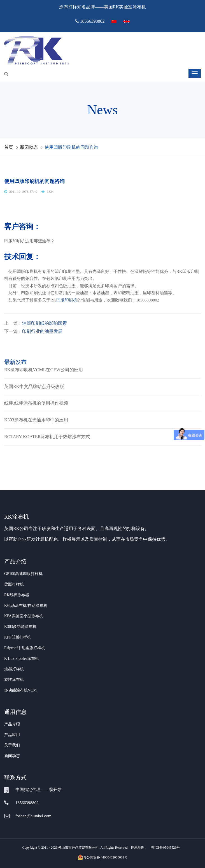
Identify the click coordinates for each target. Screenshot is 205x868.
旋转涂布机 (14, 680)
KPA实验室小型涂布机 (24, 616)
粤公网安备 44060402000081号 (103, 857)
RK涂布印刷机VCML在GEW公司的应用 (44, 370)
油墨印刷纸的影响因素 (45, 323)
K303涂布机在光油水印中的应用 (36, 420)
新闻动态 (29, 147)
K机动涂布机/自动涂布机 (26, 606)
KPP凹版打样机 (18, 637)
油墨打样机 (14, 669)
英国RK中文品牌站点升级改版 (34, 387)
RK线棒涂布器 (17, 595)
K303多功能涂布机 (20, 627)
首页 (9, 147)
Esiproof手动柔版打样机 (25, 648)
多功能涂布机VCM (20, 690)
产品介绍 (12, 724)
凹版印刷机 (67, 300)
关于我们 (12, 745)
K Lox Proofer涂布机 (22, 659)
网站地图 (138, 848)
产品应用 (12, 735)
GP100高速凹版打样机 (23, 574)
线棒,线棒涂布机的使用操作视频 (36, 403)
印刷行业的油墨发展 (42, 331)
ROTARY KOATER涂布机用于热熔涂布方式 (47, 437)
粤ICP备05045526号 (165, 848)
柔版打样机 (14, 584)
